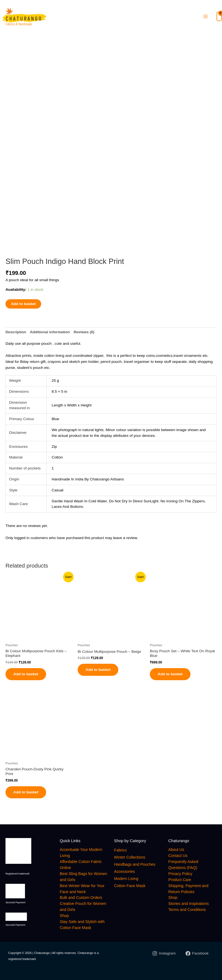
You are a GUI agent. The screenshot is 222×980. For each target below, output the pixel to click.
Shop (64, 917)
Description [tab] (16, 331)
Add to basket (23, 303)
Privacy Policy (181, 875)
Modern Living (127, 880)
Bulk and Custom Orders (82, 899)
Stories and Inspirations (189, 905)
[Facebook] (197, 955)
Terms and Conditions (188, 911)
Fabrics (121, 852)
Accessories (125, 873)
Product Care (180, 881)
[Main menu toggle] (205, 17)
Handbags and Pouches (136, 866)
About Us (176, 851)
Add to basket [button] (27, 674)
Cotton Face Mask (130, 887)
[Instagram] (164, 955)
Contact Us (178, 857)
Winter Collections (130, 859)
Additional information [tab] (50, 331)
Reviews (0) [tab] (84, 331)
